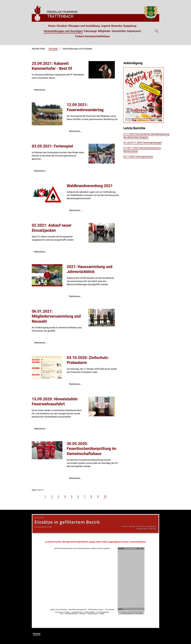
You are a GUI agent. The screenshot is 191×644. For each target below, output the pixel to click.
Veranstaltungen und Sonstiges (63, 31)
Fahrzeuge (90, 31)
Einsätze (62, 26)
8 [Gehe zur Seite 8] (91, 496)
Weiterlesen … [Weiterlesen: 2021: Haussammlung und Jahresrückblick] (76, 296)
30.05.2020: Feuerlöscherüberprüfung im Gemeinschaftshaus (91, 449)
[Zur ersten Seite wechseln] (34, 496)
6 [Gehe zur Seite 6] (78, 496)
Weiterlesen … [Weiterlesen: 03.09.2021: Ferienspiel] (41, 171)
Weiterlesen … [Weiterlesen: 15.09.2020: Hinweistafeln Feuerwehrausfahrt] (41, 429)
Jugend (106, 26)
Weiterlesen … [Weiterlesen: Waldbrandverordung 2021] (76, 210)
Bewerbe (117, 26)
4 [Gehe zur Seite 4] (65, 496)
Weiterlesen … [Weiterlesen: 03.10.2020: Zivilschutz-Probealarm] (76, 384)
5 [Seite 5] (72, 496)
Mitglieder (104, 31)
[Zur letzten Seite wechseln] (117, 496)
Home (52, 26)
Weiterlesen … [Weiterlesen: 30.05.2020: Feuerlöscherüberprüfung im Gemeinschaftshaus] (76, 478)
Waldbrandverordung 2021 (90, 186)
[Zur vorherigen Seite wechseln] (39, 496)
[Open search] (157, 31)
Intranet (37, 634)
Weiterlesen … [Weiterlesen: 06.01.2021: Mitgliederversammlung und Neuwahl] (41, 343)
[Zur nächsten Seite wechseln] (112, 496)
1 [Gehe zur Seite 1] (45, 496)
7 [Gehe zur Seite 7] (85, 496)
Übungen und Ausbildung (84, 26)
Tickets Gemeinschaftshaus (92, 36)
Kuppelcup (130, 26)
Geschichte (119, 31)
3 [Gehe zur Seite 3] (58, 496)
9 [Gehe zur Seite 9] (98, 496)
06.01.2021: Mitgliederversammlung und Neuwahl (56, 316)
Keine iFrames (95, 571)
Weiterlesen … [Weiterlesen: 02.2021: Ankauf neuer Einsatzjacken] (41, 252)
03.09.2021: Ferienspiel (52, 146)
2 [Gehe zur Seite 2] (52, 496)
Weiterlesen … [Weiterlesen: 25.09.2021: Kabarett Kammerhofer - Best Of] (41, 90)
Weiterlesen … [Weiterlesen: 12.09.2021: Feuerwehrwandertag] (76, 131)
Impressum (134, 31)
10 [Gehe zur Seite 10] (105, 496)
